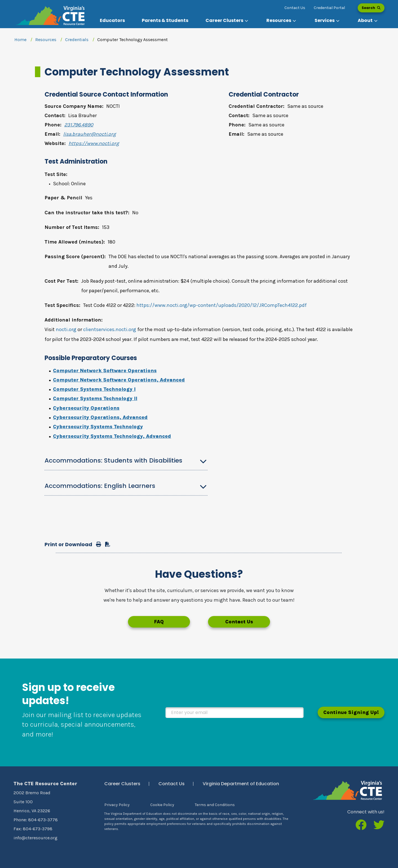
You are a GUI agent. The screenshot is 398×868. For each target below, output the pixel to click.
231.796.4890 (79, 125)
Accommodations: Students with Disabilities (113, 460)
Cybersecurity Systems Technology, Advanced (112, 436)
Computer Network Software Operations (105, 371)
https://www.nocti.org (94, 143)
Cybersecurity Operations (86, 408)
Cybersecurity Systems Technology (98, 427)
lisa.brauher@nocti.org (89, 134)
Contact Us (295, 8)
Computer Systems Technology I (94, 389)
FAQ (159, 622)
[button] (227, 21)
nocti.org (66, 329)
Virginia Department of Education (241, 784)
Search (371, 8)
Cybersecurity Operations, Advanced (100, 417)
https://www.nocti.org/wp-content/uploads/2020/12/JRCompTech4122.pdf (222, 305)
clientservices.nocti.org (110, 329)
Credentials (77, 40)
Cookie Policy (162, 805)
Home (20, 40)
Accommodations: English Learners (100, 486)
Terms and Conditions (215, 805)
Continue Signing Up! (351, 712)
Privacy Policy (117, 805)
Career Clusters (122, 784)
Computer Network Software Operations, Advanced (119, 380)
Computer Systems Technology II (95, 398)
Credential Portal (329, 8)
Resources (46, 40)
